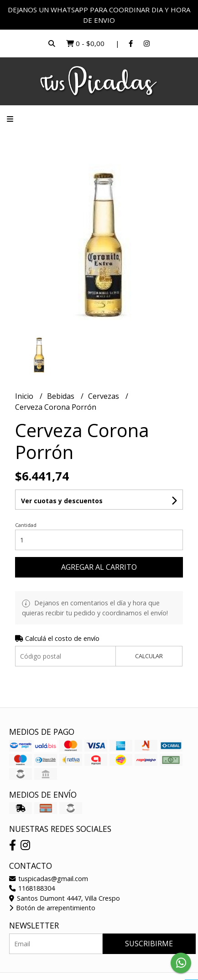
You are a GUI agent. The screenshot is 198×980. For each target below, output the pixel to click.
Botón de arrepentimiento (52, 908)
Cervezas (104, 396)
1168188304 (32, 888)
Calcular (149, 656)
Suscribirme (149, 944)
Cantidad (26, 525)
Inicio (25, 396)
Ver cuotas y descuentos (62, 501)
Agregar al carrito (99, 567)
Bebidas (62, 396)
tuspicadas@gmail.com (49, 879)
